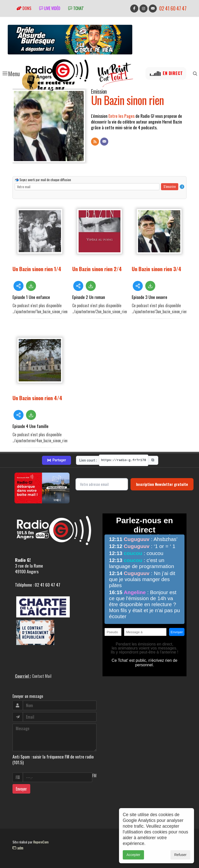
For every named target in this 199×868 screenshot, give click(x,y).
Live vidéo (50, 8)
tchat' (76, 8)
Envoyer (21, 789)
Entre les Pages (121, 116)
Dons (24, 8)
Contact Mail (42, 676)
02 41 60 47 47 (173, 8)
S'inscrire (170, 186)
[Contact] (104, 142)
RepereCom (41, 842)
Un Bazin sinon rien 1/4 (37, 269)
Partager (56, 460)
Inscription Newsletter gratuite (162, 484)
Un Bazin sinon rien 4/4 (37, 398)
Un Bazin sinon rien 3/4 (156, 269)
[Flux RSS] (95, 142)
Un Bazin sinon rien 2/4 (97, 269)
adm (18, 848)
